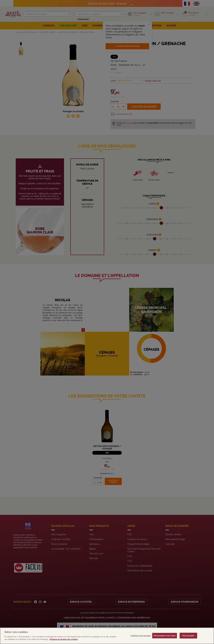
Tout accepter (188, 635)
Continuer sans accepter (141, 636)
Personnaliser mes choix (165, 635)
